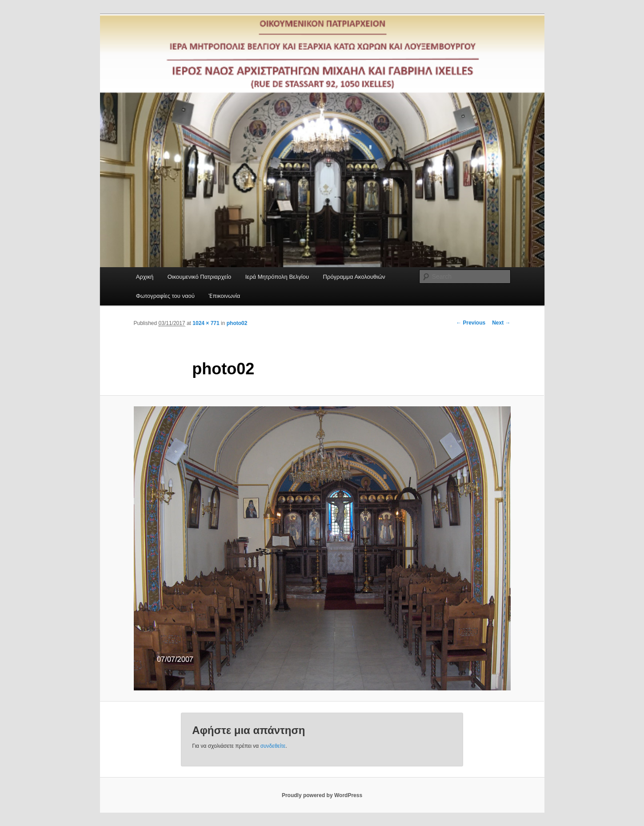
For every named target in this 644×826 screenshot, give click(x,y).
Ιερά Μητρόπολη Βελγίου (277, 277)
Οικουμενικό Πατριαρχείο (200, 277)
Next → (501, 323)
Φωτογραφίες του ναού (165, 296)
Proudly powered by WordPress (322, 795)
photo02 (237, 323)
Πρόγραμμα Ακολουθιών (354, 277)
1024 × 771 (206, 323)
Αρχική (145, 277)
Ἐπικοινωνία (224, 296)
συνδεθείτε (273, 746)
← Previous (471, 323)
